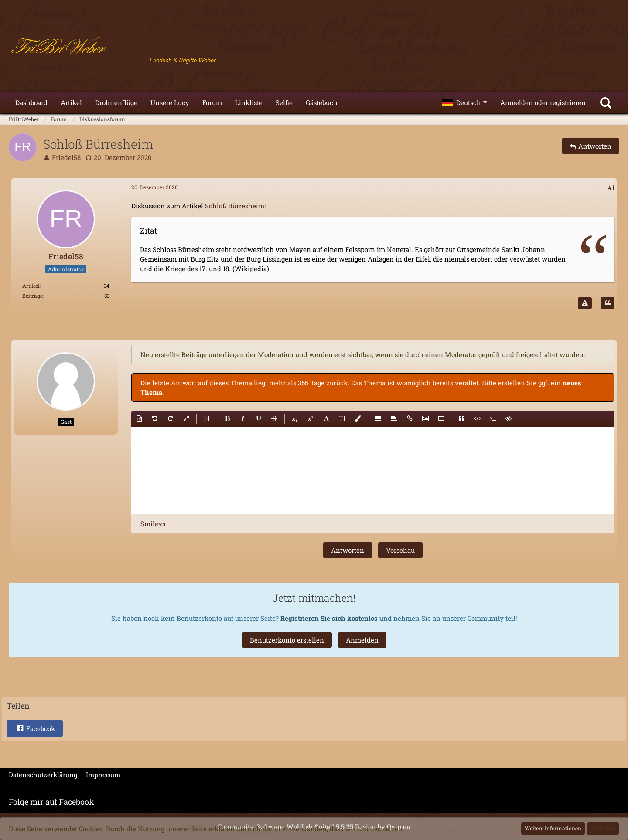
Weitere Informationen (553, 828)
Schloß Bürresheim (235, 206)
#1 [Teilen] (611, 187)
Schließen (603, 828)
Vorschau (400, 550)
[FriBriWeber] (314, 48)
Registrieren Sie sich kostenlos (329, 618)
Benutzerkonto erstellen (287, 640)
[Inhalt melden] (585, 303)
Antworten (348, 550)
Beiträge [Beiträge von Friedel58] (32, 296)
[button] (465, 102)
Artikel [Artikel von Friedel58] (31, 286)
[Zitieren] (608, 303)
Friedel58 (66, 157)
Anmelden (362, 640)
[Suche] (606, 102)
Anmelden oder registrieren (543, 102)
